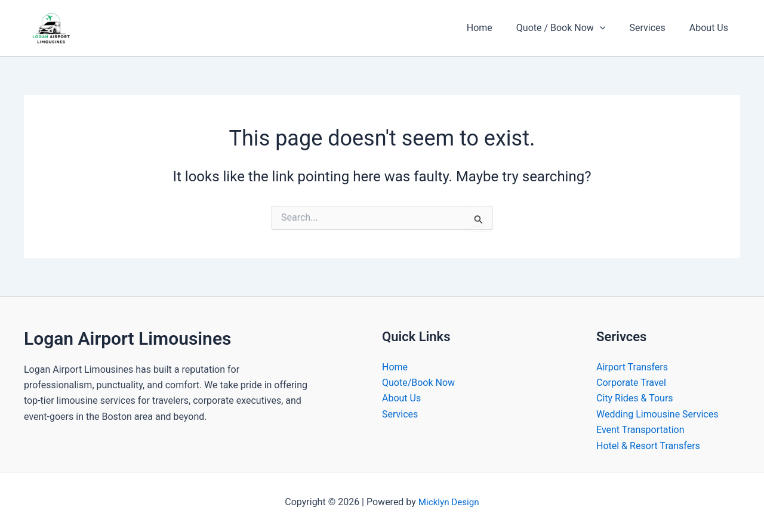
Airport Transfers (632, 367)
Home (496, 28)
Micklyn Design (449, 502)
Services (654, 28)
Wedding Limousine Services (657, 414)
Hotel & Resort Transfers (648, 446)
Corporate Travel (631, 383)
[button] (612, 28)
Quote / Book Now (573, 28)
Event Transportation (640, 430)
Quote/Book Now (418, 383)
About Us (711, 28)
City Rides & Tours (635, 398)
